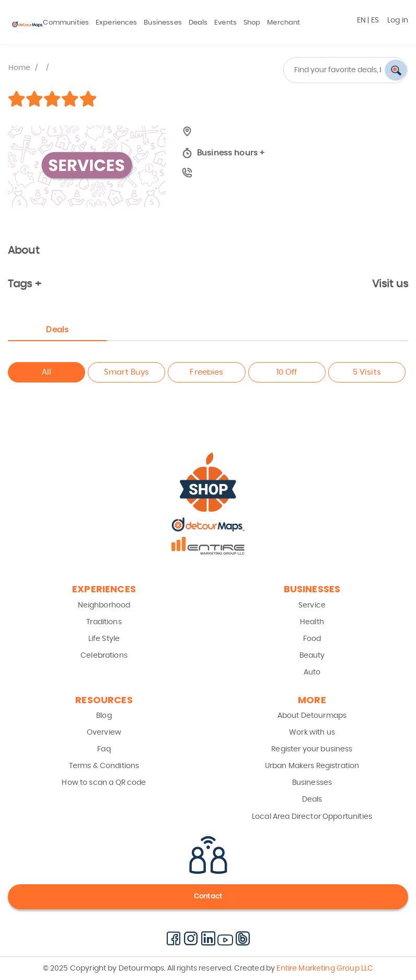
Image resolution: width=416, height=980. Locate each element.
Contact (208, 897)
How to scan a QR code (104, 783)
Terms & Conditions (104, 766)
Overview (104, 733)
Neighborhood (104, 605)
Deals (198, 23)
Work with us (312, 733)
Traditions (104, 622)
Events (226, 23)
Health (312, 622)
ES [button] (375, 20)
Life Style (104, 639)
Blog (104, 716)
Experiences (117, 23)
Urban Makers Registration (312, 766)
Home (20, 68)
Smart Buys (127, 372)
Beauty (312, 656)
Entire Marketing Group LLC (324, 968)
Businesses (163, 23)
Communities (66, 23)
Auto (312, 672)
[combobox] (312, 70)
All (47, 372)
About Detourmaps (312, 716)
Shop (252, 23)
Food (312, 639)
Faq (104, 749)
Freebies (206, 372)
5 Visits (367, 372)
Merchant (284, 23)
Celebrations (104, 656)
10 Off (287, 372)
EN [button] (361, 20)
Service (312, 605)
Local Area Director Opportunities (312, 817)
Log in (398, 20)
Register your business (312, 749)
